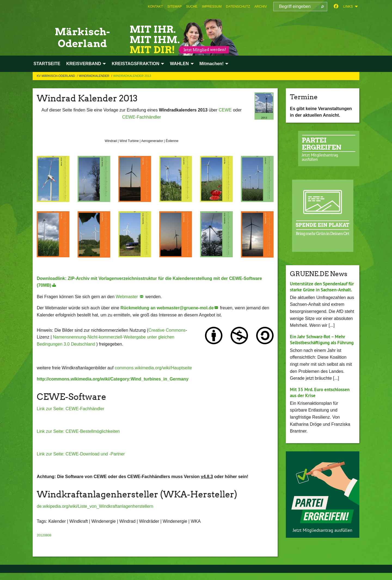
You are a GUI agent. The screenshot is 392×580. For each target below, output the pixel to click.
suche (192, 7)
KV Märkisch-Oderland (56, 76)
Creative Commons (167, 330)
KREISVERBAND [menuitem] (84, 64)
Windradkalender (95, 76)
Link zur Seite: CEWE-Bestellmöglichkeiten (78, 431)
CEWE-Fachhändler (142, 117)
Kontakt (155, 7)
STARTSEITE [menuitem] (47, 64)
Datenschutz (238, 7)
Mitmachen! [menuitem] (212, 64)
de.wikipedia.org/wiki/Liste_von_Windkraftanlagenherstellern (95, 506)
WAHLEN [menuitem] (179, 64)
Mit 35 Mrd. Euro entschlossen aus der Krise (322, 405)
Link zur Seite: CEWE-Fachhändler (71, 409)
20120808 (44, 535)
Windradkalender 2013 (132, 76)
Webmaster (127, 297)
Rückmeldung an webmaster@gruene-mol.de (167, 308)
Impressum (212, 7)
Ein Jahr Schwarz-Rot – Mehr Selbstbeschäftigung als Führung (320, 349)
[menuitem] (155, 7)
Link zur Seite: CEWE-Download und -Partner (81, 454)
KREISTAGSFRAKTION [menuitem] (135, 64)
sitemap (175, 7)
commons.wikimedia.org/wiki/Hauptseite (153, 368)
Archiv (261, 7)
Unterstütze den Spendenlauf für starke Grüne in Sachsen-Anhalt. (321, 290)
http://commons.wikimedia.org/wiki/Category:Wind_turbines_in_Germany (113, 379)
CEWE (225, 110)
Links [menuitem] (348, 7)
